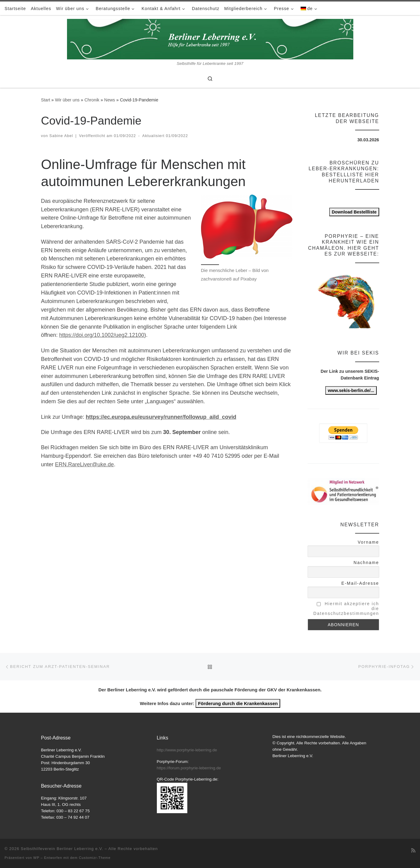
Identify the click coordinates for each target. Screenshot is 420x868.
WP (36, 858)
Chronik (92, 100)
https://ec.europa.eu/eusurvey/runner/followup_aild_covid (161, 417)
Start (46, 100)
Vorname (368, 542)
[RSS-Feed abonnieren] (413, 850)
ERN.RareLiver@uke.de (85, 464)
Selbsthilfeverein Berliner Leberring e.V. (62, 849)
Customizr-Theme (95, 858)
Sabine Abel (61, 136)
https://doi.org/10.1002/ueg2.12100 (102, 335)
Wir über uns (67, 100)
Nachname (366, 563)
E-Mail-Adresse (360, 583)
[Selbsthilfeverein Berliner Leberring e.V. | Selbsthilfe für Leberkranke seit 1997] (210, 38)
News (110, 100)
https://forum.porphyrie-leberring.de (189, 768)
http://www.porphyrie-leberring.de (187, 750)
